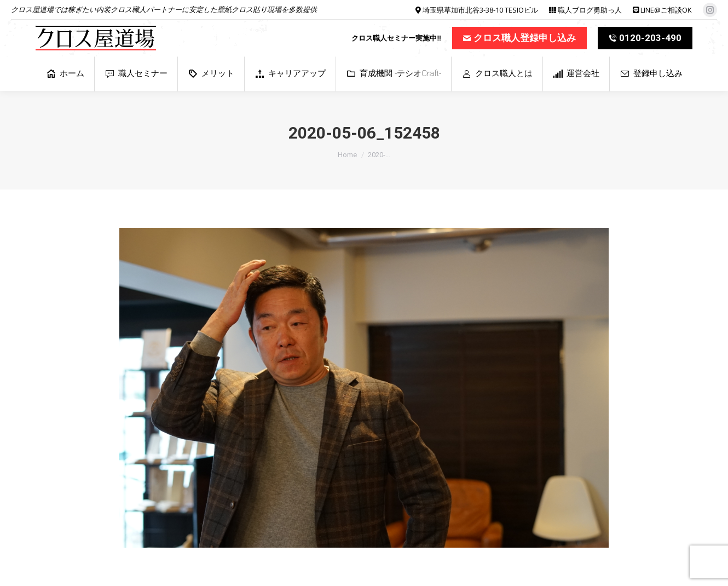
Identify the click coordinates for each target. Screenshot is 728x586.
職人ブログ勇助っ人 (590, 10)
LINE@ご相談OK (666, 10)
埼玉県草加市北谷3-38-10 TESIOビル (480, 10)
